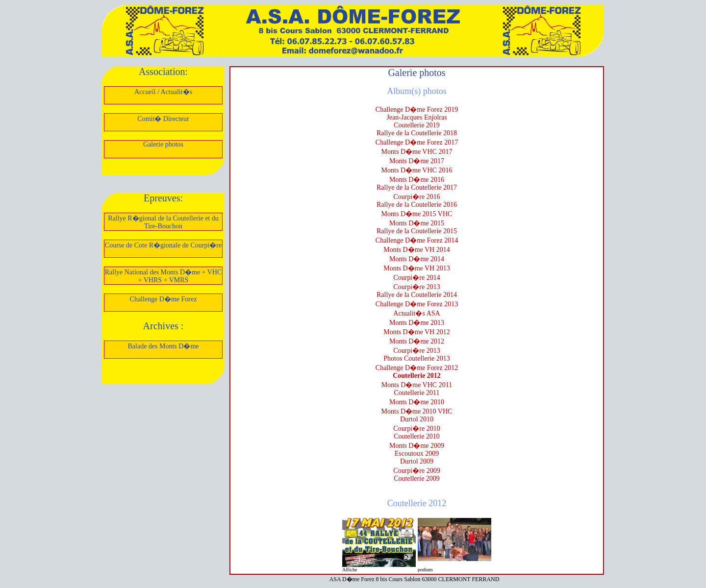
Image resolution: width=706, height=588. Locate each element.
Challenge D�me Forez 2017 (417, 142)
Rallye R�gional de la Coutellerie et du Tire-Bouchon (163, 222)
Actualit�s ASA (416, 313)
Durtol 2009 (417, 461)
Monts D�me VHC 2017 (417, 152)
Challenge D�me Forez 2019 (417, 110)
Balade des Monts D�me (163, 346)
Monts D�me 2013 (417, 323)
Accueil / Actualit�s (163, 92)
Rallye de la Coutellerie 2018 (417, 133)
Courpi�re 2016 (416, 197)
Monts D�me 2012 (417, 341)
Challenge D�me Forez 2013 (417, 304)
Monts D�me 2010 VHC (417, 411)
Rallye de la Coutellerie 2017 (417, 187)
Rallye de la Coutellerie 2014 (417, 295)
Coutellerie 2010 (417, 436)
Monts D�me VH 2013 (416, 268)
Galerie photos (163, 144)
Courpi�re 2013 (416, 287)
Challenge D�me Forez (164, 299)
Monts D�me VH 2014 (416, 250)
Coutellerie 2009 (417, 478)
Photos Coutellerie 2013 (416, 358)
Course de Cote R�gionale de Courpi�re (163, 245)
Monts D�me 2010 (417, 402)
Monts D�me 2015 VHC (417, 214)
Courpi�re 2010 (416, 429)
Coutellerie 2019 (417, 125)
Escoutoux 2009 (417, 453)
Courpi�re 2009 (416, 471)
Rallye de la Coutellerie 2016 (417, 205)
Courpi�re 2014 (416, 278)
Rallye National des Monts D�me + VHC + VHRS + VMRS (164, 276)
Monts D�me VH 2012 (416, 332)
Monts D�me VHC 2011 (417, 385)
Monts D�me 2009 (417, 446)
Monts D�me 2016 (417, 180)
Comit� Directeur (163, 119)
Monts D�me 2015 (417, 223)
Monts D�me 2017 (417, 161)
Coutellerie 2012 (417, 376)
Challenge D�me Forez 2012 (417, 368)
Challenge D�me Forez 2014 (417, 240)
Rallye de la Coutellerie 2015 (417, 231)
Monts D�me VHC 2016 (417, 170)
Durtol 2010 (417, 419)
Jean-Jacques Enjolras (416, 117)
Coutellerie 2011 (416, 393)
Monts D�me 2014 (417, 259)
